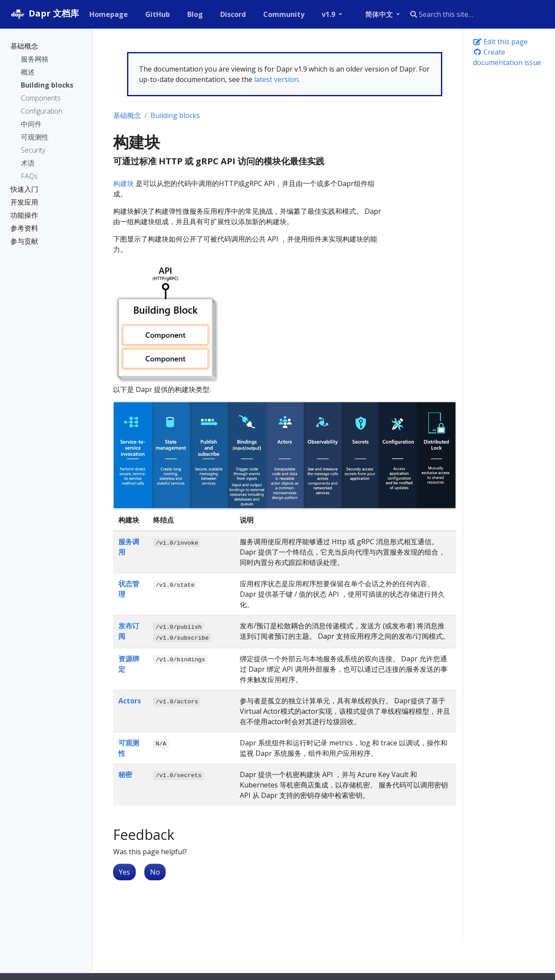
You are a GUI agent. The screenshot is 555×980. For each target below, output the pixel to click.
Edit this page (500, 42)
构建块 (124, 183)
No (155, 872)
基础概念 (127, 115)
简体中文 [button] (380, 14)
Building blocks (175, 115)
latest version (276, 79)
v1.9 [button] (329, 14)
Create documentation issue (507, 57)
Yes (124, 872)
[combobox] (469, 14)
